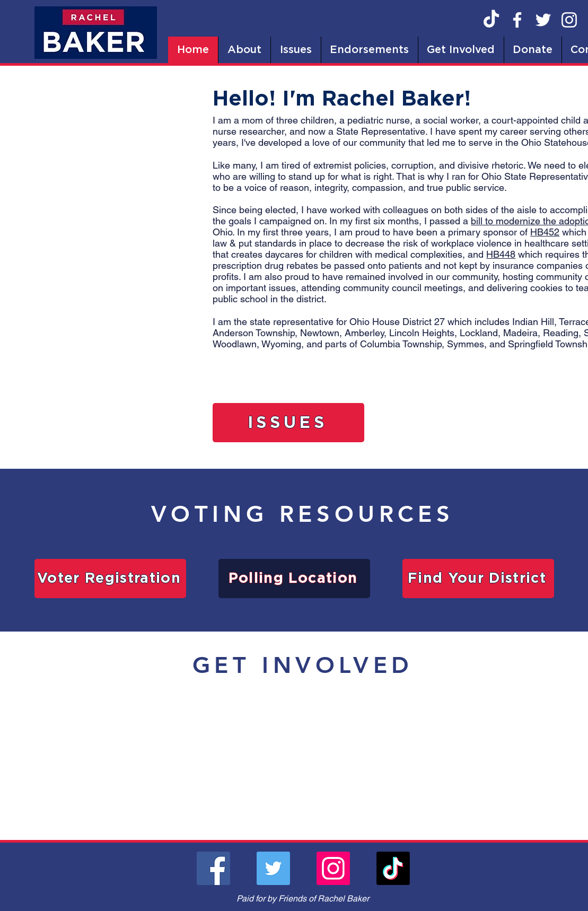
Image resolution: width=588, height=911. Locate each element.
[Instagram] (569, 20)
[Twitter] (543, 20)
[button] (244, 50)
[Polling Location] (294, 579)
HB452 (545, 232)
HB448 (501, 254)
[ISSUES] (288, 423)
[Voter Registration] (110, 579)
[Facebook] (517, 20)
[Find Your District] (478, 579)
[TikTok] (491, 20)
